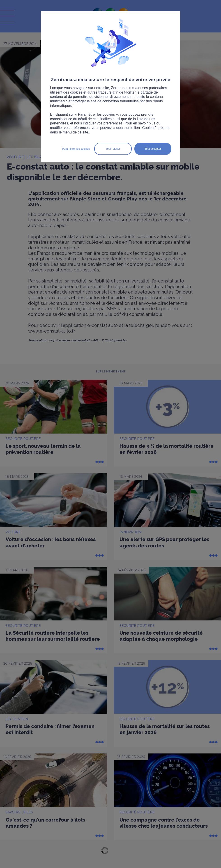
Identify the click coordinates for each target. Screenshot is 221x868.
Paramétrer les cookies (76, 149)
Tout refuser (113, 149)
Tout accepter (153, 149)
